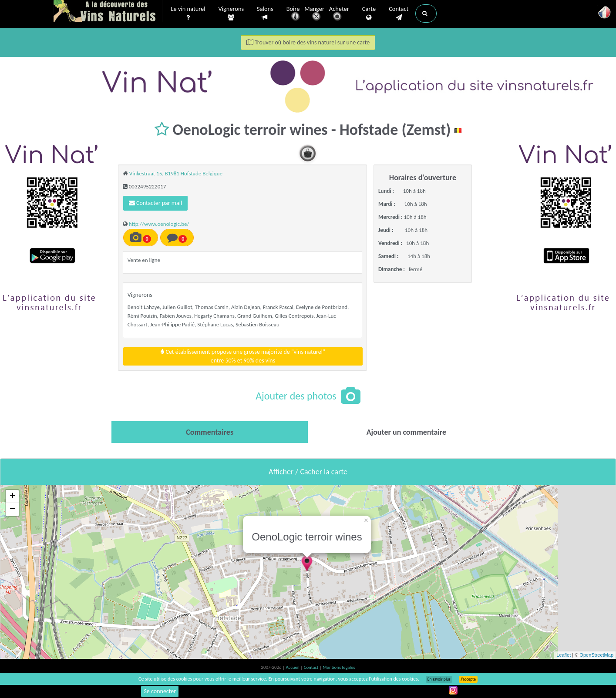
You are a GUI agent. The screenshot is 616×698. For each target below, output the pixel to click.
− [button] (12, 510)
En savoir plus (439, 679)
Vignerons (231, 13)
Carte (369, 13)
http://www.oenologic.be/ (159, 224)
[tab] (210, 432)
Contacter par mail (155, 203)
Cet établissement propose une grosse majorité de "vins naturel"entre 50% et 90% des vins (243, 356)
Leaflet (564, 655)
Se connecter (160, 691)
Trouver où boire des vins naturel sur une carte (308, 42)
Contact (399, 13)
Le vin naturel (188, 13)
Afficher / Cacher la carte (308, 472)
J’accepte (468, 679)
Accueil (293, 667)
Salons (265, 13)
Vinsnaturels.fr (108, 12)
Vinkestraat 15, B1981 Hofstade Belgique (176, 173)
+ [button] (12, 497)
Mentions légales (339, 667)
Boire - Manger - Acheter (318, 14)
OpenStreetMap (596, 655)
